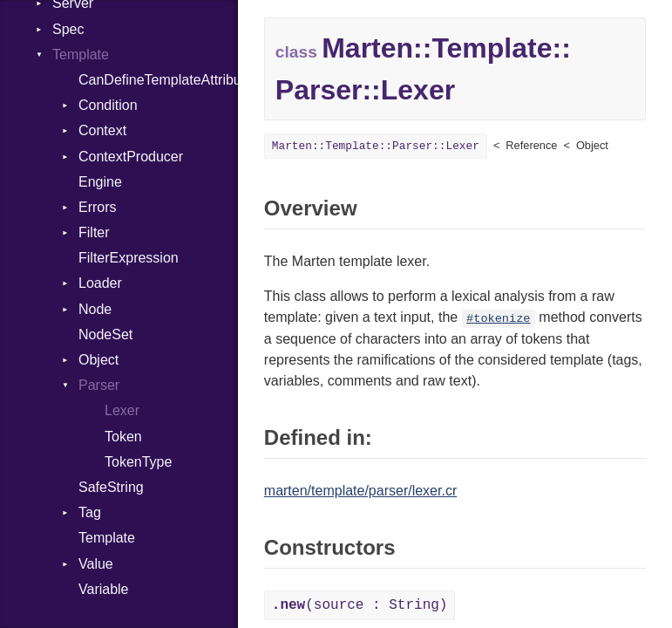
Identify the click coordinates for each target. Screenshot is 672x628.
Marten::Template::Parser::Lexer (376, 146)
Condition (108, 105)
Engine (100, 182)
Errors (98, 207)
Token (123, 437)
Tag (90, 512)
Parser (99, 385)
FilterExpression (129, 258)
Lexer (122, 410)
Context (102, 130)
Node (95, 309)
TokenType (138, 462)
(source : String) (360, 605)
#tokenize (498, 319)
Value (96, 564)
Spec (68, 29)
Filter (94, 232)
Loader (100, 283)
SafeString (111, 487)
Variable (104, 589)
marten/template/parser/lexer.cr (360, 491)
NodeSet (105, 334)
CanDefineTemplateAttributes (158, 80)
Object (98, 360)
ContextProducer (131, 157)
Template (81, 55)
